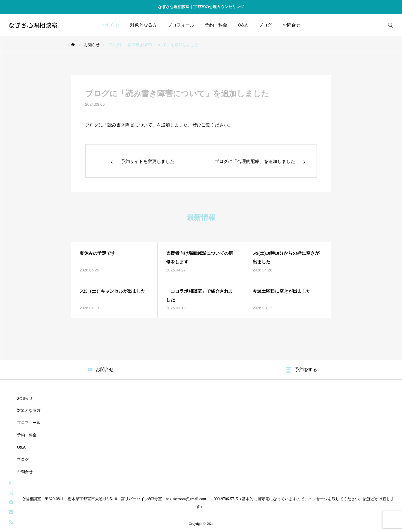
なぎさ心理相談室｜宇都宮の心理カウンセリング (201, 7)
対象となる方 (143, 25)
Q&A (243, 25)
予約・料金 (216, 25)
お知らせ (111, 25)
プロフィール (181, 25)
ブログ (265, 25)
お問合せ (291, 25)
